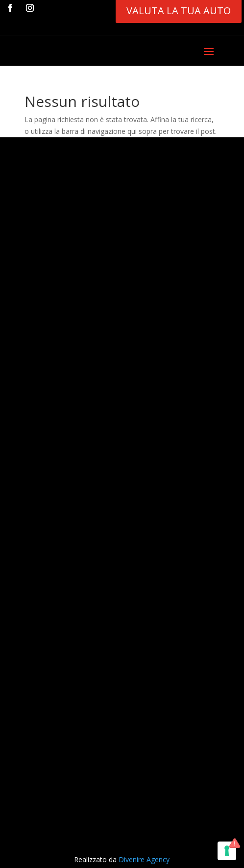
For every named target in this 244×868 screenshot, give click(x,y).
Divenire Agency (144, 859)
